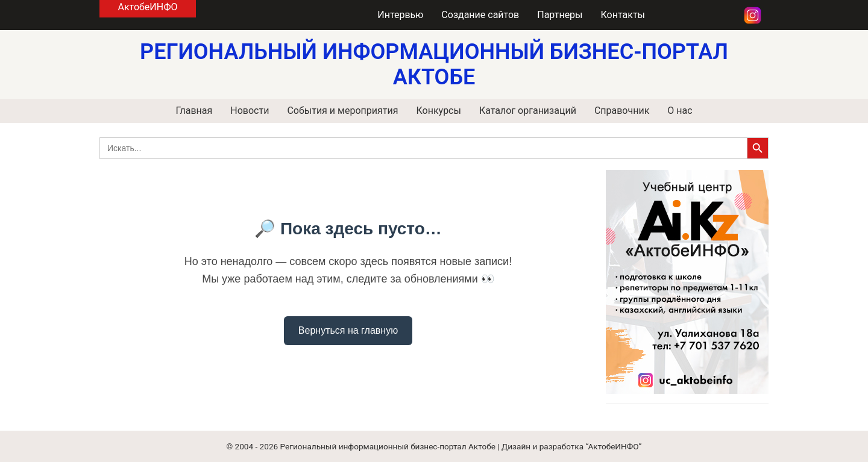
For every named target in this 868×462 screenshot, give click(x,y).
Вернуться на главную (348, 330)
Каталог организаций (528, 111)
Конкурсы (438, 111)
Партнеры (560, 15)
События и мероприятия (342, 111)
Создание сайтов (480, 15)
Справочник (622, 111)
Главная (194, 111)
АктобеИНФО (147, 7)
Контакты (623, 15)
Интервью (400, 15)
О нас (680, 111)
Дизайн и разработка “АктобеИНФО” (571, 446)
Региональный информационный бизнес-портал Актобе (388, 446)
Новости (250, 111)
